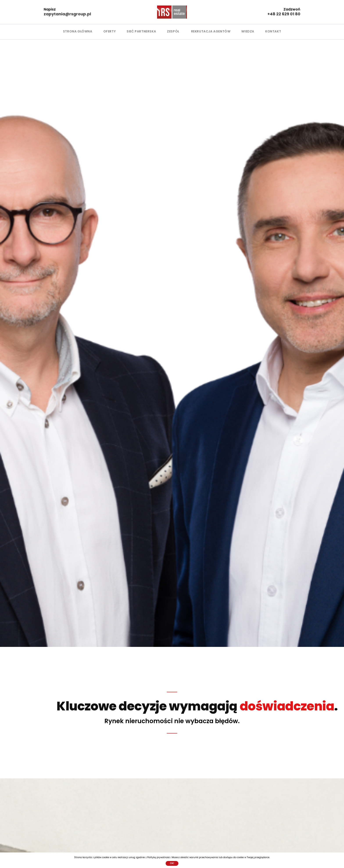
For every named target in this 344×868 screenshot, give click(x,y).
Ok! (172, 863)
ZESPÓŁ (173, 31)
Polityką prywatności (159, 857)
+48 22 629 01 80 (284, 14)
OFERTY (110, 31)
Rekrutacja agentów (211, 31)
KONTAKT (273, 31)
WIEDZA (248, 31)
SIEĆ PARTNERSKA (141, 31)
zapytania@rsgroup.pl (67, 14)
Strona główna (78, 31)
